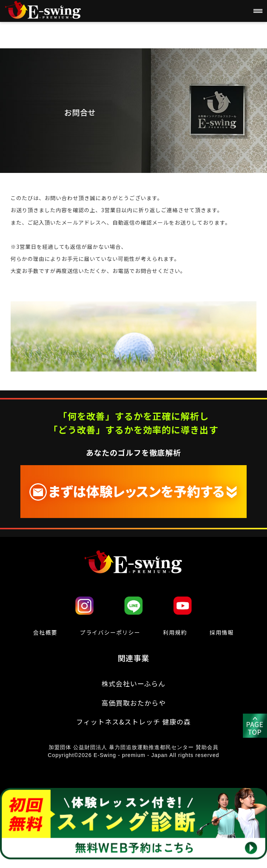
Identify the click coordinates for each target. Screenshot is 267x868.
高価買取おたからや (133, 705)
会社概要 (44, 632)
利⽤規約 (176, 632)
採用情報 (222, 632)
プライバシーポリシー (110, 632)
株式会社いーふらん (134, 685)
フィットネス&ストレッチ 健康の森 (133, 726)
